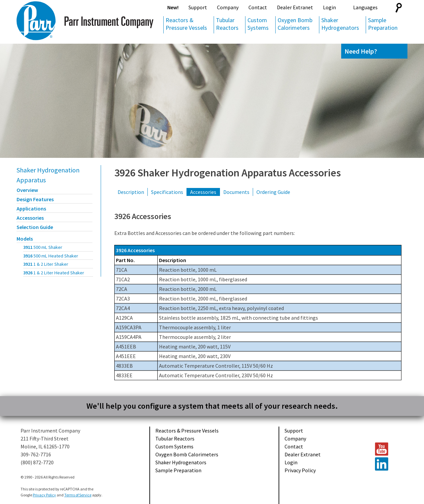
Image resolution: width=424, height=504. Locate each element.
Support (198, 7)
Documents (236, 192)
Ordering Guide (273, 192)
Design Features (35, 199)
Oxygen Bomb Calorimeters (295, 24)
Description (131, 192)
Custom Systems (258, 24)
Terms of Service (78, 495)
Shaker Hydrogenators (340, 24)
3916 (51, 256)
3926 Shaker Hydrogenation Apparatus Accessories (228, 173)
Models (25, 239)
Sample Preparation (383, 24)
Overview (27, 190)
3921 (46, 264)
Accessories (30, 218)
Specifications (167, 192)
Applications (31, 208)
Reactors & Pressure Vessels (186, 24)
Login (329, 7)
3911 (43, 247)
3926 (54, 273)
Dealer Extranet (295, 7)
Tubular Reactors (227, 24)
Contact (258, 7)
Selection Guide (35, 227)
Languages (365, 7)
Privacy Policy (300, 470)
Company (228, 7)
